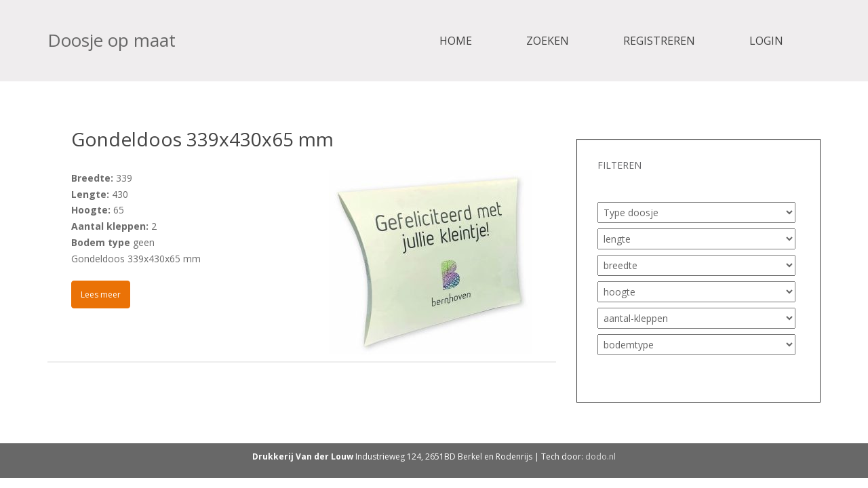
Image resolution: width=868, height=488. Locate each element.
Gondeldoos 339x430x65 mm (202, 139)
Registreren (659, 41)
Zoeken (548, 41)
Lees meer (101, 294)
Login (766, 41)
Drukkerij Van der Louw (303, 456)
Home (456, 41)
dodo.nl (600, 456)
